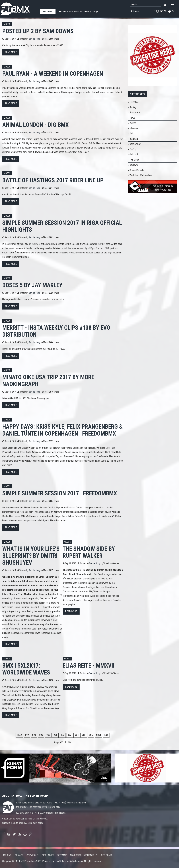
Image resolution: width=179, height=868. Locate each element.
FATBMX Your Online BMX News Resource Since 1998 (19, 8)
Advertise (76, 855)
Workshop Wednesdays (141, 175)
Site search (107, 855)
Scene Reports (137, 170)
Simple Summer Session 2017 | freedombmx (60, 493)
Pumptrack (135, 113)
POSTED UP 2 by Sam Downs (38, 31)
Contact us (91, 855)
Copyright (33, 855)
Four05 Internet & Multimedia (69, 861)
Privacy (19, 855)
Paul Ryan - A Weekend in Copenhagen (53, 74)
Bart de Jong (34, 39)
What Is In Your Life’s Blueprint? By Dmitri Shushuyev (31, 556)
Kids (132, 133)
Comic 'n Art (135, 144)
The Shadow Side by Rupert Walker (89, 552)
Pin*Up (133, 149)
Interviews (135, 128)
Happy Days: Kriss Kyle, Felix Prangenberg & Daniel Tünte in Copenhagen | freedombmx (62, 430)
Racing (133, 107)
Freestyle (134, 102)
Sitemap (62, 855)
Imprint (7, 855)
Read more (11, 52)
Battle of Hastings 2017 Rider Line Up (53, 180)
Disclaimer (48, 855)
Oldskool (134, 154)
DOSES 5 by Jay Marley (32, 285)
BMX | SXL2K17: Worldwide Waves (26, 669)
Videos (7, 24)
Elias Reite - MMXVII (89, 665)
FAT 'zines (134, 160)
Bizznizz (134, 139)
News (132, 118)
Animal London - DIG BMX (35, 125)
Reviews (134, 165)
